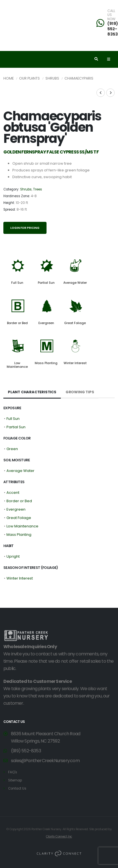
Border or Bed (17, 323)
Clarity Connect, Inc (59, 836)
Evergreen (46, 323)
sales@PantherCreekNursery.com (45, 761)
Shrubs (52, 78)
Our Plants (29, 78)
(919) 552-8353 (26, 751)
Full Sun (17, 283)
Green (12, 449)
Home (9, 78)
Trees (38, 189)
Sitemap (15, 780)
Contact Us (17, 788)
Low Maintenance (17, 365)
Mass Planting (46, 363)
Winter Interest (75, 363)
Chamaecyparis (79, 78)
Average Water (75, 283)
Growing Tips (80, 392)
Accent (13, 493)
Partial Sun (46, 283)
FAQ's (13, 772)
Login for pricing (25, 228)
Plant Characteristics (32, 392)
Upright (13, 556)
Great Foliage (75, 323)
